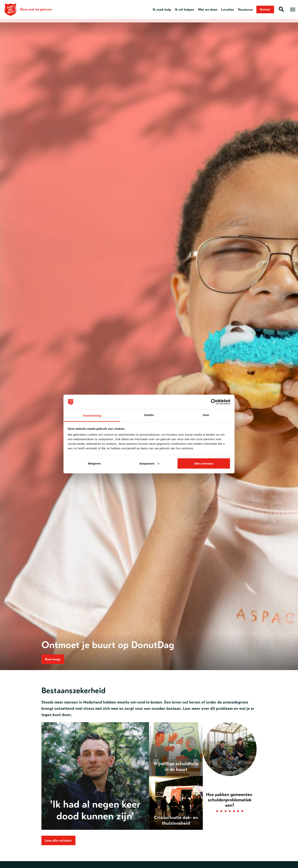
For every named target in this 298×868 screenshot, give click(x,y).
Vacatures (243, 10)
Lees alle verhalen (59, 841)
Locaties (225, 10)
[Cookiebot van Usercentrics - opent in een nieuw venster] (214, 402)
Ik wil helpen (182, 10)
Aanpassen (149, 463)
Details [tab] (149, 415)
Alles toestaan (204, 463)
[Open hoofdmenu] (293, 10)
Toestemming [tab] (92, 416)
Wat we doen (206, 10)
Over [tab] (206, 415)
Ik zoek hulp (160, 10)
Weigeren (94, 463)
